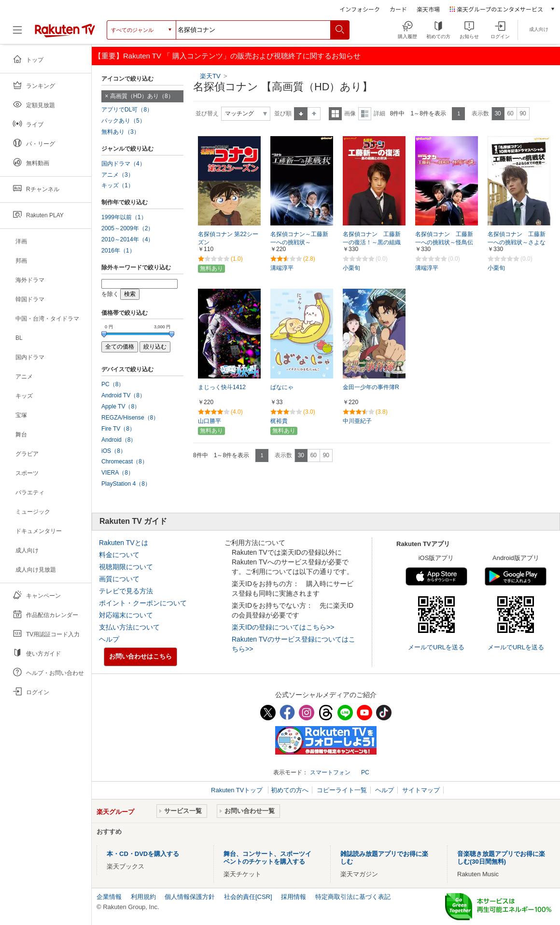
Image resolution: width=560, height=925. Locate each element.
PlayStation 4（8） (126, 484)
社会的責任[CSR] (248, 897)
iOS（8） (114, 451)
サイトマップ (421, 790)
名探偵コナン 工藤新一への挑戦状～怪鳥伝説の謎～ (444, 242)
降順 (314, 114)
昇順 (301, 114)
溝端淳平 (282, 268)
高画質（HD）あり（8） (142, 96)
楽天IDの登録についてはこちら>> (283, 627)
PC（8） (113, 384)
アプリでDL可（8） (127, 110)
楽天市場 (428, 9)
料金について (119, 555)
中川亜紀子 (357, 421)
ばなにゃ (282, 387)
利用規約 (143, 897)
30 (497, 113)
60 (510, 113)
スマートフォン (330, 772)
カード (398, 9)
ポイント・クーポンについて (143, 603)
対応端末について (126, 615)
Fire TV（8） (118, 429)
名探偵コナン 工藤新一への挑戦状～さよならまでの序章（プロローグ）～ (517, 243)
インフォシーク (360, 9)
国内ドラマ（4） (123, 164)
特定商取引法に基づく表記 (353, 897)
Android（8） (119, 440)
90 (523, 113)
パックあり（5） (123, 121)
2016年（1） (118, 251)
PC (365, 772)
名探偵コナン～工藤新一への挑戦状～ (299, 238)
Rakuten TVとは (124, 543)
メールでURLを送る (436, 647)
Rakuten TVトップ (238, 790)
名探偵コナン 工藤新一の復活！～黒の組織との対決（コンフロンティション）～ (372, 243)
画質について (119, 579)
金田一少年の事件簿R (371, 387)
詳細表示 (365, 114)
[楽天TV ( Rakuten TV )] (65, 30)
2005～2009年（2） (127, 228)
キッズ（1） (118, 185)
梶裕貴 (279, 421)
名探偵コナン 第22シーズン (228, 238)
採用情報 (294, 897)
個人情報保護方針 (190, 897)
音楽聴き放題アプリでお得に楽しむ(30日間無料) (501, 858)
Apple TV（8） (121, 406)
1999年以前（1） (124, 217)
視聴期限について (126, 567)
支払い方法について (129, 627)
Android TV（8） (123, 395)
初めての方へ (290, 790)
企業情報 (109, 897)
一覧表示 (335, 114)
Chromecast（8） (125, 462)
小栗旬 (351, 268)
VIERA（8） (118, 473)
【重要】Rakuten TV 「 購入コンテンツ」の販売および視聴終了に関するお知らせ (227, 56)
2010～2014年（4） (127, 239)
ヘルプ (109, 639)
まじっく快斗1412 (222, 387)
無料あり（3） (120, 132)
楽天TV (211, 76)
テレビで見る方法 (126, 591)
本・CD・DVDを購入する (143, 854)
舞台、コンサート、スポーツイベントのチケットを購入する (267, 858)
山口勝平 (210, 421)
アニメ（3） (118, 175)
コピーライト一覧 (342, 790)
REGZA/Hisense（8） (130, 418)
